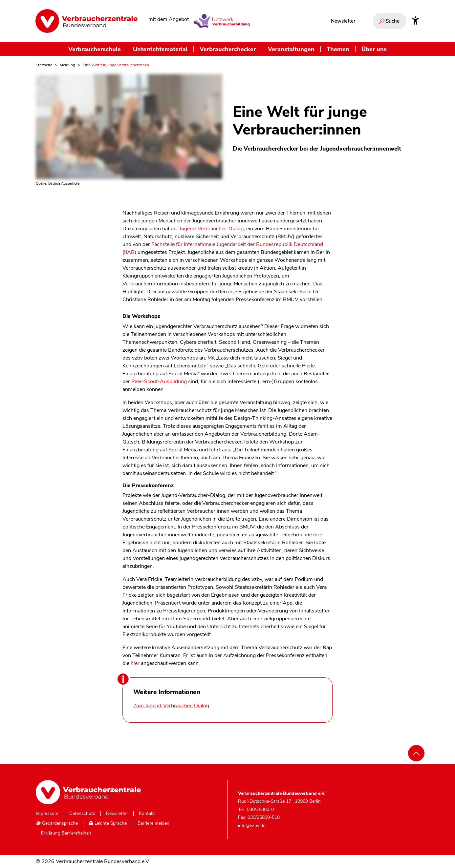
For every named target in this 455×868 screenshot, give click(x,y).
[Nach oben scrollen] (416, 753)
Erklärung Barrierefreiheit (66, 833)
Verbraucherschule (95, 49)
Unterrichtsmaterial (160, 49)
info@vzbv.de (252, 826)
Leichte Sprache (108, 823)
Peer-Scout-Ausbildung (159, 382)
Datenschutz (82, 814)
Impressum (47, 814)
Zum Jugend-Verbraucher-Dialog (171, 706)
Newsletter (343, 21)
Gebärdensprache (57, 823)
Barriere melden (153, 823)
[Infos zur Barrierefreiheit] (415, 21)
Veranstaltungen (291, 49)
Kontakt (147, 814)
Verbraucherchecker (228, 49)
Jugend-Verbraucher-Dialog (212, 229)
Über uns (374, 49)
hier (135, 663)
